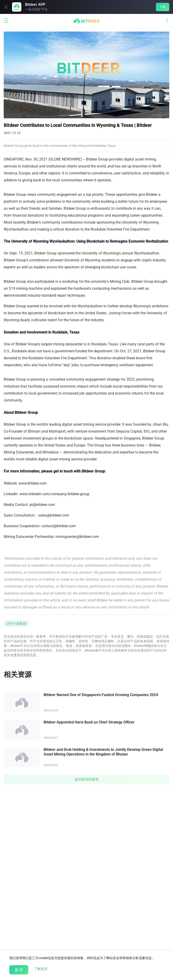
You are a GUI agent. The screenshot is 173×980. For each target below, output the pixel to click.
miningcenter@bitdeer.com (77, 537)
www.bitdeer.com (33, 483)
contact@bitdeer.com (59, 526)
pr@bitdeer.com (42, 505)
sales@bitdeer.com (54, 515)
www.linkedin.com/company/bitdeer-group (54, 494)
